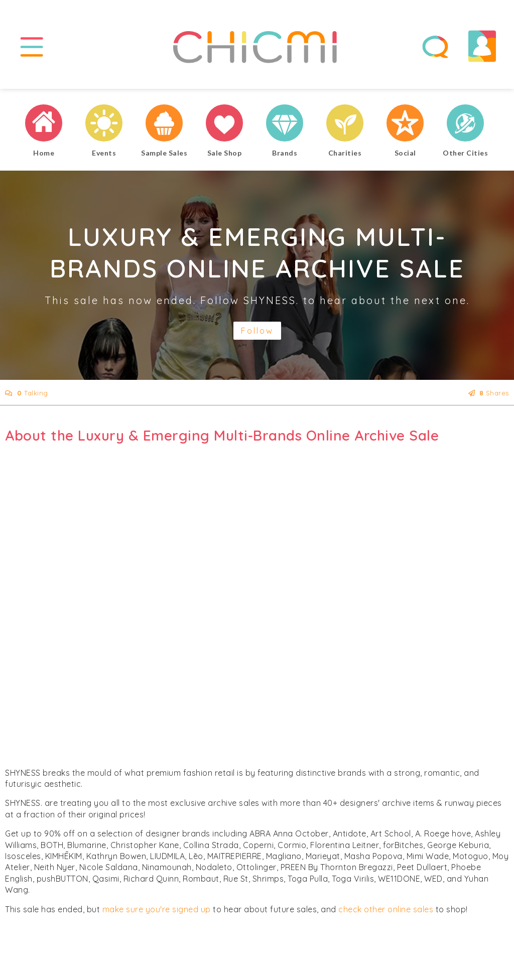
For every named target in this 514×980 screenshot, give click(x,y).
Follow (257, 331)
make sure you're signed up (157, 909)
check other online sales (386, 909)
